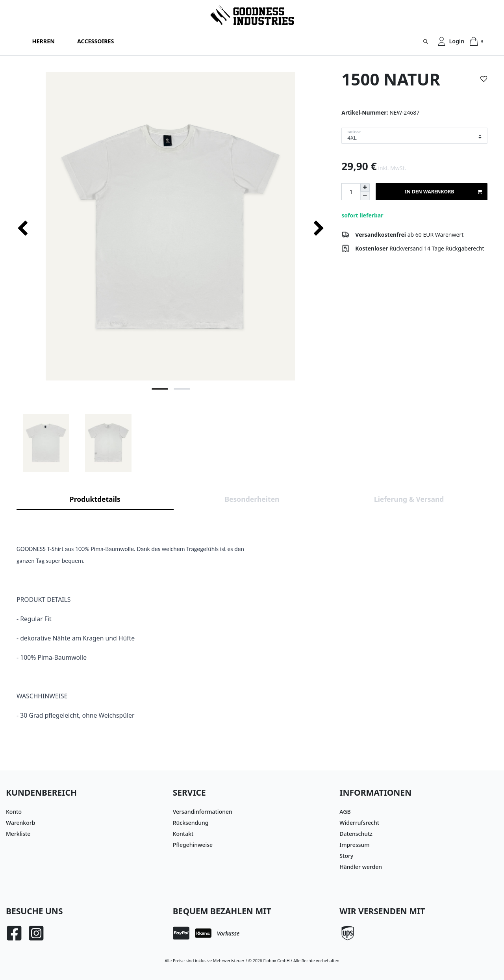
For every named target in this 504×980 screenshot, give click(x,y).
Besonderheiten (252, 499)
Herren (44, 41)
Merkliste (18, 834)
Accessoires (95, 41)
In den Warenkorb (443, 192)
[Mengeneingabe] (351, 192)
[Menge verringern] (365, 196)
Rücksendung (191, 823)
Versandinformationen (203, 812)
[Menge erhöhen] (365, 187)
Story (346, 856)
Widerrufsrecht (359, 823)
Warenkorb (20, 823)
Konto (14, 812)
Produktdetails (95, 499)
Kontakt (183, 834)
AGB (345, 812)
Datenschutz (356, 834)
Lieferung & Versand (409, 499)
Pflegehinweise (193, 845)
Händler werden (361, 867)
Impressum (354, 845)
